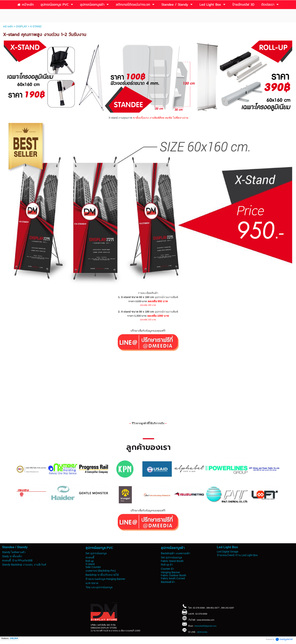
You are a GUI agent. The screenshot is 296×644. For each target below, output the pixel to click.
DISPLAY (22, 26)
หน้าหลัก (8, 26)
